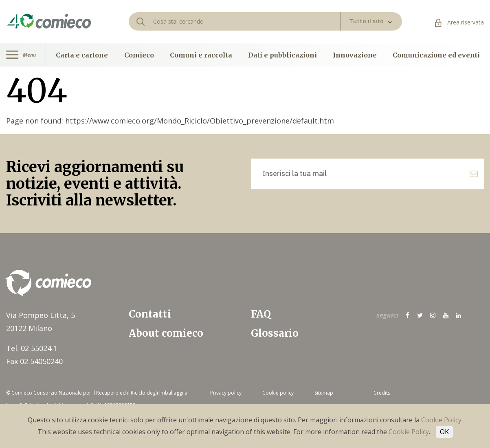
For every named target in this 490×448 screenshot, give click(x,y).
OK (444, 432)
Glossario (275, 333)
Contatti (150, 314)
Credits (382, 393)
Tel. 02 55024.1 (32, 348)
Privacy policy (226, 393)
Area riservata (459, 22)
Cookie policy (278, 393)
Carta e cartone (82, 55)
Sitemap (324, 393)
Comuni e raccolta (201, 55)
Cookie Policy (441, 420)
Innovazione (355, 55)
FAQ (261, 314)
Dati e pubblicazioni (282, 55)
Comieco (139, 55)
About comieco (166, 333)
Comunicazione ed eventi (436, 55)
